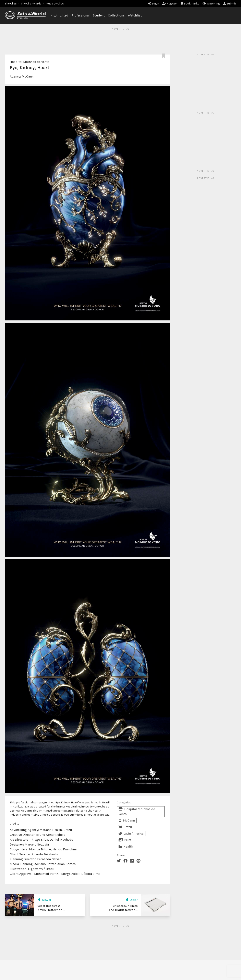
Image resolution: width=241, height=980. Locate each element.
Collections (116, 15)
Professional (81, 15)
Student (99, 15)
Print (125, 840)
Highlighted (59, 15)
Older (131, 900)
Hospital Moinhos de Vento (30, 62)
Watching (211, 4)
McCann (28, 76)
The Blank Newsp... (123, 910)
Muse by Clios (55, 4)
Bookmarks (190, 4)
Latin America (131, 833)
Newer (44, 900)
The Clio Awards (31, 4)
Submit (230, 4)
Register (170, 4)
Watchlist (135, 15)
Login (154, 4)
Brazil (125, 827)
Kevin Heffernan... (51, 910)
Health (126, 846)
